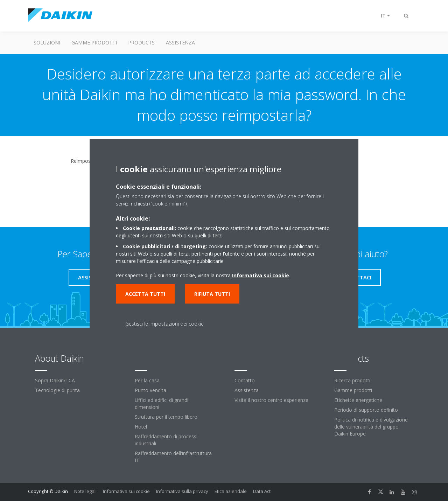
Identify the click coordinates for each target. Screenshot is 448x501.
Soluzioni (47, 43)
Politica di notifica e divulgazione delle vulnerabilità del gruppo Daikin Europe (371, 427)
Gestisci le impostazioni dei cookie (164, 324)
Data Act (262, 491)
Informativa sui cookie (126, 491)
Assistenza (180, 43)
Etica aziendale (231, 491)
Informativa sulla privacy (182, 491)
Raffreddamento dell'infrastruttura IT (173, 457)
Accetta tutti (145, 294)
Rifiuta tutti (212, 294)
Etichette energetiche (358, 400)
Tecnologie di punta (57, 390)
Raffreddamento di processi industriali (166, 440)
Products (141, 43)
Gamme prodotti (94, 43)
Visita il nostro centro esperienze (271, 400)
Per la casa (147, 380)
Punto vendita (150, 390)
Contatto (245, 380)
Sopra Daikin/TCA (55, 380)
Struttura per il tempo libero (166, 417)
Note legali (85, 491)
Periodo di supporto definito (366, 410)
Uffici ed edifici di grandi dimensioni (162, 403)
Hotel (141, 427)
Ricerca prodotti (352, 380)
